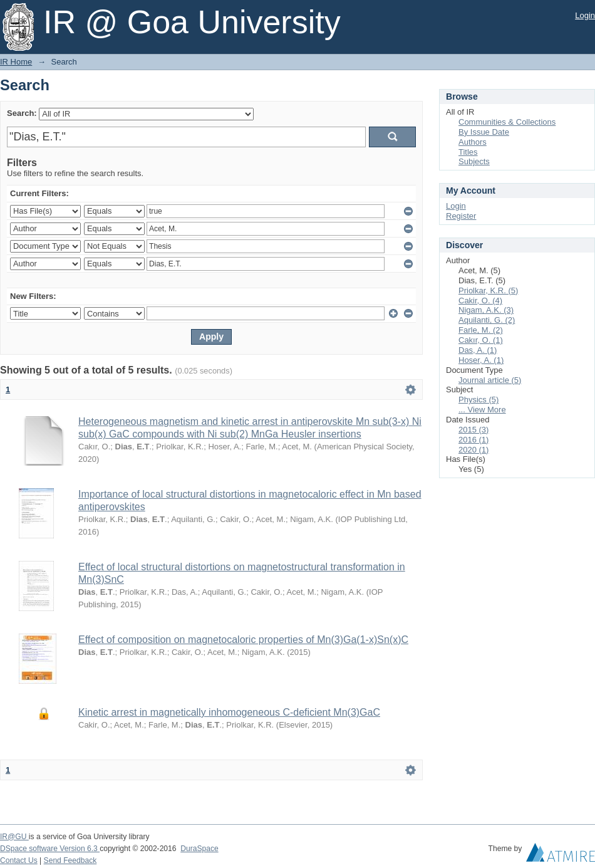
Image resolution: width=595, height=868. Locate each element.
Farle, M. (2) (481, 330)
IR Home (16, 62)
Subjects (474, 161)
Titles (468, 152)
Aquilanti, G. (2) (487, 320)
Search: (22, 113)
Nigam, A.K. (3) (486, 310)
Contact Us (19, 860)
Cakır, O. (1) (481, 340)
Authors (473, 142)
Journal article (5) (490, 380)
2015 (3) (473, 430)
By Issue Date (484, 132)
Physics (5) (479, 400)
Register (461, 216)
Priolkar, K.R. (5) (488, 290)
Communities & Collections (507, 122)
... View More (482, 410)
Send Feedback (70, 860)
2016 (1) (473, 440)
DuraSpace (199, 849)
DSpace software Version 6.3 (50, 849)
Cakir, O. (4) (480, 301)
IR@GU (14, 837)
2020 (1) (473, 450)
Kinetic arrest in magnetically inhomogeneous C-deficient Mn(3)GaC (229, 712)
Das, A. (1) (478, 350)
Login (585, 15)
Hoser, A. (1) (481, 360)
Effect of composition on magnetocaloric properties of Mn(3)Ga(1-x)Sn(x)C (243, 640)
